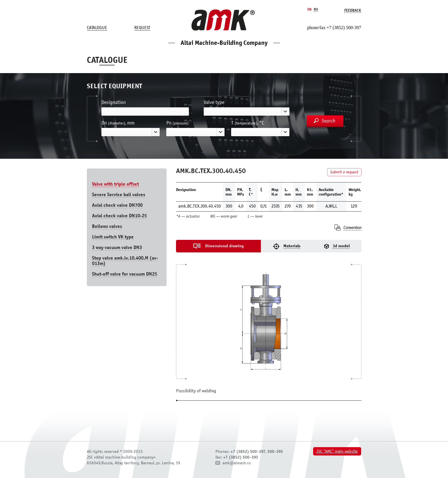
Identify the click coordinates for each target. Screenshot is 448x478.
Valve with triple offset (115, 184)
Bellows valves (107, 226)
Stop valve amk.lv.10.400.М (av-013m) (125, 261)
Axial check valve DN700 (117, 205)
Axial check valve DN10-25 (119, 216)
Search (328, 121)
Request (142, 28)
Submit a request (344, 172)
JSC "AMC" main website (337, 451)
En (309, 9)
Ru (316, 9)
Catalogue (97, 28)
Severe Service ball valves (119, 195)
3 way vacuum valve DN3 (117, 247)
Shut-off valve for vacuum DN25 (125, 274)
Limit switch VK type (113, 237)
